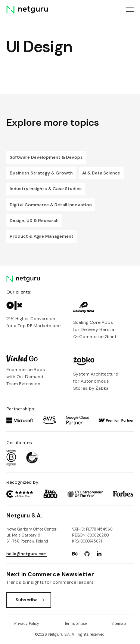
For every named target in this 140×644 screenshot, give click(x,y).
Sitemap (119, 624)
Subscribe (30, 600)
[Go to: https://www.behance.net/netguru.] (75, 554)
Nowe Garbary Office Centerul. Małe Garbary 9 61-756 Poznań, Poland (31, 535)
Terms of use (76, 624)
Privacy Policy (27, 624)
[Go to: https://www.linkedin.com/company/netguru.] (99, 554)
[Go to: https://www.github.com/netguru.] (87, 554)
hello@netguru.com (27, 554)
